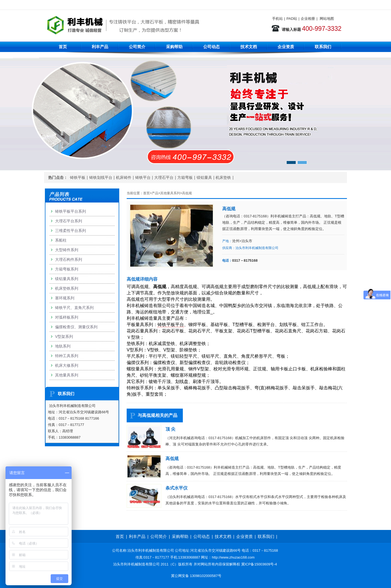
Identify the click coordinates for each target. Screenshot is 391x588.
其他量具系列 (170, 193)
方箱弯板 (185, 177)
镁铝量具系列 (67, 279)
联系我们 (323, 47)
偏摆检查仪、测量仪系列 (76, 327)
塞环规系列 (65, 298)
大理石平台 (164, 177)
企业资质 (286, 47)
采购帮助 (174, 47)
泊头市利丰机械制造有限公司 (257, 248)
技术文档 (249, 47)
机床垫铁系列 (67, 288)
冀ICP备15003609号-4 (259, 564)
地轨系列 (63, 346)
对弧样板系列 (67, 317)
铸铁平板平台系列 (70, 211)
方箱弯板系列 (67, 269)
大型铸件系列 (67, 250)
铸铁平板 (78, 177)
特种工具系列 (67, 356)
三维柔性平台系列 (70, 231)
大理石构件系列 (69, 259)
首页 (63, 47)
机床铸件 (124, 177)
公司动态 (211, 47)
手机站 (277, 19)
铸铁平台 (143, 177)
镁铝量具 (204, 177)
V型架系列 (64, 337)
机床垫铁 (223, 177)
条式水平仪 (177, 488)
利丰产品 (100, 47)
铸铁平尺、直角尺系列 (74, 308)
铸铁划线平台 (101, 177)
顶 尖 (170, 429)
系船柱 (61, 240)
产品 (155, 193)
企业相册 (308, 19)
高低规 (187, 193)
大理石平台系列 (69, 221)
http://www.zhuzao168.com (233, 557)
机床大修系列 (67, 365)
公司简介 (137, 47)
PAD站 (292, 19)
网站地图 (327, 19)
